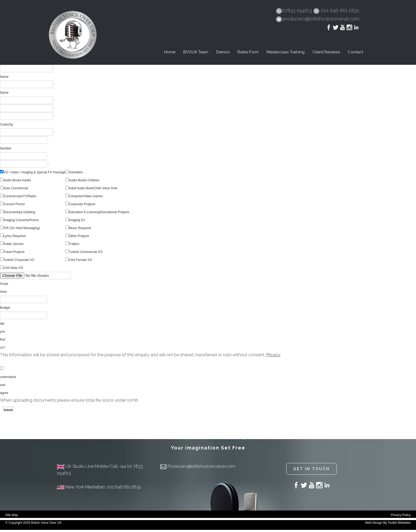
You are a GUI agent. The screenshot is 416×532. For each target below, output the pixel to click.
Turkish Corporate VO (19, 260)
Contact (356, 52)
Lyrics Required (14, 236)
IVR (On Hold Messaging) (22, 228)
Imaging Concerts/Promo (21, 220)
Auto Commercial (16, 188)
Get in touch (311, 469)
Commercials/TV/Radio (20, 196)
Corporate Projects (82, 204)
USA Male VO (13, 268)
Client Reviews (326, 52)
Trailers (74, 244)
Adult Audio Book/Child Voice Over (93, 188)
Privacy (273, 355)
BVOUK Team (196, 52)
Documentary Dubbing (19, 212)
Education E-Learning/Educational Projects (99, 212)
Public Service (14, 244)
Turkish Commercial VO (86, 252)
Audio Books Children (84, 180)
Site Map (12, 515)
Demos (223, 52)
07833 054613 (298, 10)
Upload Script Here (5, 284)
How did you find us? (3, 332)
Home (170, 52)
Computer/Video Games (86, 196)
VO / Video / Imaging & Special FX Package (34, 172)
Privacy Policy (401, 515)
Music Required (80, 228)
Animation (76, 172)
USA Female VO (80, 260)
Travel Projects (14, 252)
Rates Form (248, 52)
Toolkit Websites (399, 523)
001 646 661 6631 (340, 10)
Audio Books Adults (17, 180)
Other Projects (79, 236)
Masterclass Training (286, 52)
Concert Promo (14, 204)
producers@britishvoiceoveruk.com (321, 19)
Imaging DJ (77, 220)
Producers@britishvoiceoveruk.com (201, 466)
